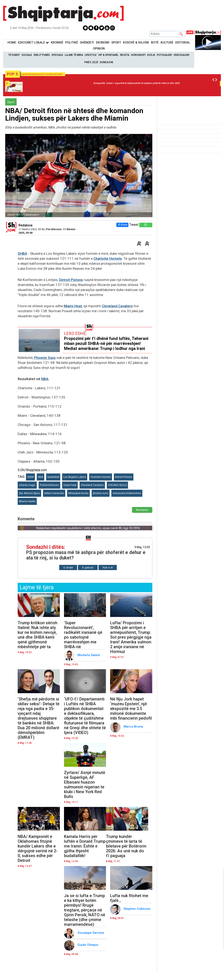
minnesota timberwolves (127, 493)
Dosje (151, 55)
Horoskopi (138, 55)
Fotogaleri (164, 55)
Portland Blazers (49, 485)
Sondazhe (106, 62)
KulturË (167, 43)
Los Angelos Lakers (75, 477)
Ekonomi (103, 43)
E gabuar (88, 567)
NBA (45, 379)
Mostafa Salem (89, 655)
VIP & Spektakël (108, 55)
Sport (116, 43)
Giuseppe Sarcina (91, 933)
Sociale (27, 55)
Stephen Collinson (137, 909)
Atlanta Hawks (27, 501)
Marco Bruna (134, 727)
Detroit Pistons (71, 280)
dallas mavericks (54, 493)
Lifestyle (91, 55)
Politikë (72, 43)
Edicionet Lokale (33, 43)
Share (122, 225)
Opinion (99, 49)
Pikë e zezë (91, 62)
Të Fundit (14, 55)
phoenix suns (101, 493)
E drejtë (68, 567)
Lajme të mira (74, 55)
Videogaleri (181, 55)
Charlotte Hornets (108, 258)
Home (12, 43)
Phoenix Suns (45, 358)
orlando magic (27, 485)
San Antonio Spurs (29, 493)
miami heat (70, 485)
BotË (155, 43)
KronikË (57, 43)
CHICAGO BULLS (117, 485)
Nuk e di (108, 567)
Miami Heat (73, 306)
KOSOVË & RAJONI (136, 43)
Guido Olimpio (88, 945)
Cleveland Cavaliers (117, 306)
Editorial (183, 43)
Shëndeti (87, 43)
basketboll (53, 477)
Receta (125, 55)
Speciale (57, 55)
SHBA (22, 253)
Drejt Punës (42, 55)
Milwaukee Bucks (78, 493)
